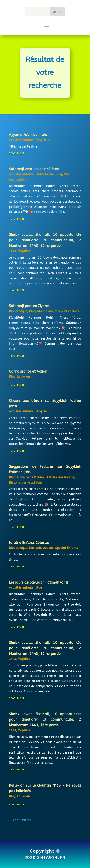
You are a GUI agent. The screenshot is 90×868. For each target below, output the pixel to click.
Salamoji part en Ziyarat (29, 306)
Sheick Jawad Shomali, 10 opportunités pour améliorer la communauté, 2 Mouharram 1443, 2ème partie (45, 648)
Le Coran (24, 377)
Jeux (47, 140)
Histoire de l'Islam (31, 477)
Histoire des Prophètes (26, 483)
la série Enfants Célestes (29, 543)
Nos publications (67, 311)
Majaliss (24, 251)
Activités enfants (21, 140)
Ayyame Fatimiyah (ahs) (29, 135)
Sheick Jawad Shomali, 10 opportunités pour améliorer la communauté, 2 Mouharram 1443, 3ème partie (45, 240)
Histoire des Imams (60, 477)
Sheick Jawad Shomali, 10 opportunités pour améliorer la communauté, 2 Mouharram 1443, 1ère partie (45, 720)
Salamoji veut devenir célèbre (34, 169)
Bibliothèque (44, 174)
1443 (12, 251)
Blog (39, 140)
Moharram (45, 311)
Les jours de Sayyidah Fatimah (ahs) (38, 582)
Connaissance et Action (28, 371)
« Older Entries (20, 820)
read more (17, 153)
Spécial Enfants (67, 548)
